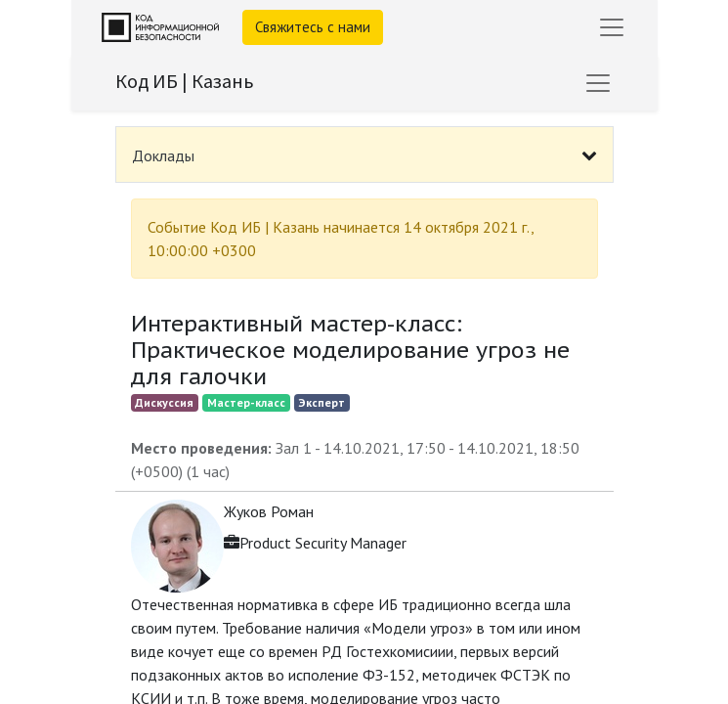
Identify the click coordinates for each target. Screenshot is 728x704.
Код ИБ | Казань (185, 81)
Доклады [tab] (163, 155)
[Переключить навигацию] (598, 83)
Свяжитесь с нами (313, 27)
